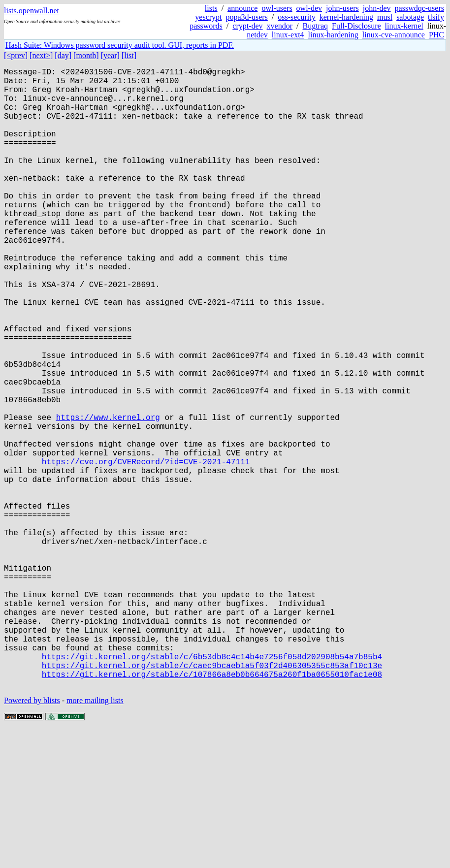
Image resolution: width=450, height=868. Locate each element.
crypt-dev (247, 26)
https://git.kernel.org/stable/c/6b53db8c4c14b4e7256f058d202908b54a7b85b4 (212, 788)
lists (211, 8)
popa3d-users (247, 17)
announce (242, 8)
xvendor (280, 26)
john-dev (377, 8)
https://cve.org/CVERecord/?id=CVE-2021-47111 (146, 550)
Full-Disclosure (356, 26)
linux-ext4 (288, 35)
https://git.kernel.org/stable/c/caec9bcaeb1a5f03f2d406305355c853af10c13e (212, 799)
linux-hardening (333, 35)
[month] (86, 55)
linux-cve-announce (394, 35)
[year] (110, 55)
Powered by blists (32, 838)
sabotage (410, 17)
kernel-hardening (346, 17)
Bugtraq (315, 26)
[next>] (41, 55)
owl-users (277, 8)
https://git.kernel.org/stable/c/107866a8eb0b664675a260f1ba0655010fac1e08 (212, 810)
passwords (206, 26)
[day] (63, 55)
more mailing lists (95, 838)
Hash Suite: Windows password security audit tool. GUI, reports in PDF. (120, 45)
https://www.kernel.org (108, 496)
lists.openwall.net (32, 11)
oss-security (296, 17)
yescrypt (208, 17)
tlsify (436, 17)
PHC (436, 35)
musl (385, 17)
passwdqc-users (419, 8)
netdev (257, 35)
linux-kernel (404, 26)
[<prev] (16, 55)
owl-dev (309, 8)
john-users (342, 8)
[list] (129, 55)
